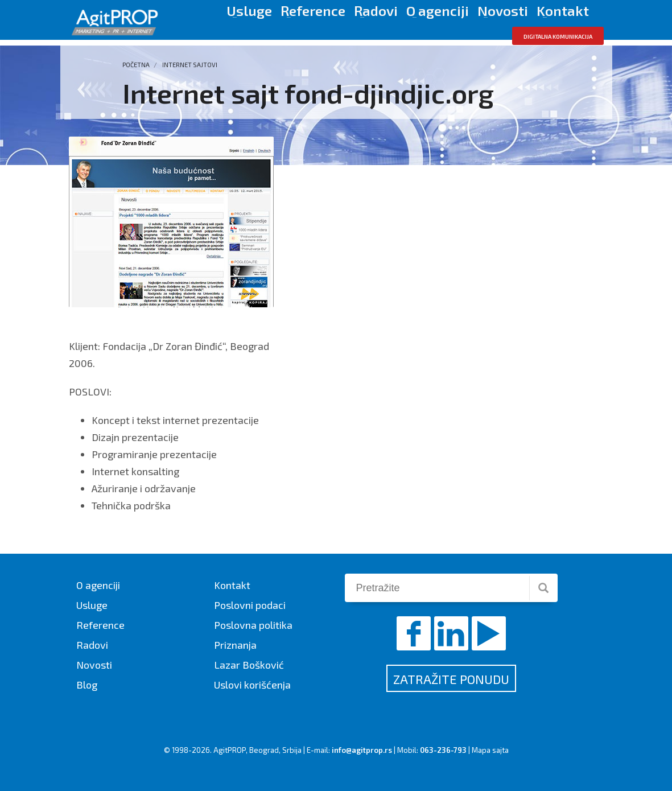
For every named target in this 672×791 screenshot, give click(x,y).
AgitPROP (230, 750)
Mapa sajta (490, 750)
